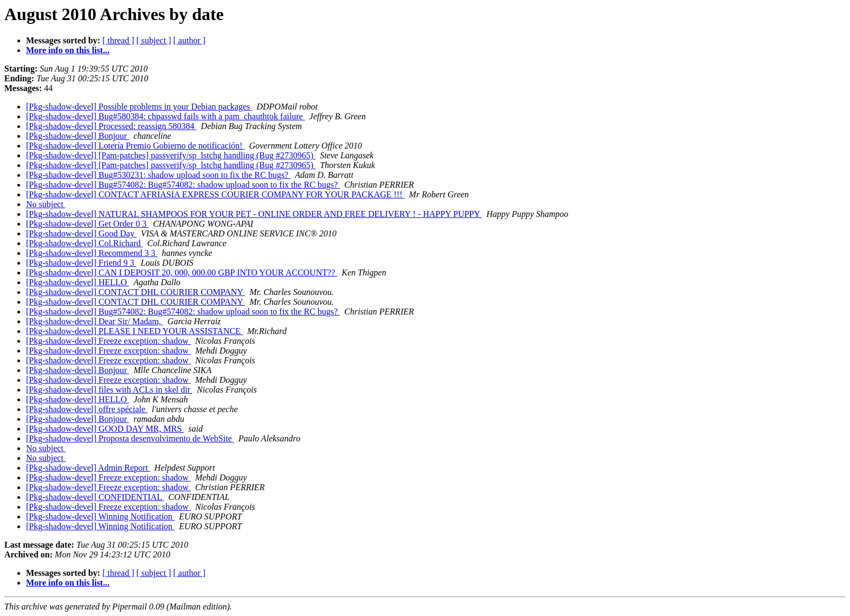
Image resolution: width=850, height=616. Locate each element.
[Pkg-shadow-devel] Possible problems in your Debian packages (139, 107)
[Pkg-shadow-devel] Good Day (81, 233)
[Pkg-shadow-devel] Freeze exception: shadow (108, 341)
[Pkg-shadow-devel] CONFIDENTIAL (95, 497)
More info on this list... (68, 50)
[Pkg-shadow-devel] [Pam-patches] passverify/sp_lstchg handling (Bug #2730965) (171, 155)
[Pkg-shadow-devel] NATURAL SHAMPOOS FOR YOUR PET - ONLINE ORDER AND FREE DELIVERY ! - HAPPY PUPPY (254, 214)
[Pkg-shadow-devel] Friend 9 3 (81, 263)
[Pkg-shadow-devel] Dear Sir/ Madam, (95, 321)
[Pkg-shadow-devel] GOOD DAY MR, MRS (105, 429)
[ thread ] (118, 40)
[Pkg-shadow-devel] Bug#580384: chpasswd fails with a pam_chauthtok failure (166, 116)
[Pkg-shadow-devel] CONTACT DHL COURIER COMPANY (136, 292)
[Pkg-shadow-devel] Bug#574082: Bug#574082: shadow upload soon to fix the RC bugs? (183, 185)
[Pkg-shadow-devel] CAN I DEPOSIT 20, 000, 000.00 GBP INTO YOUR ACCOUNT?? (182, 272)
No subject (46, 204)
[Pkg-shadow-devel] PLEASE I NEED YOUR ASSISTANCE (134, 331)
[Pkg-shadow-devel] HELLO (78, 282)
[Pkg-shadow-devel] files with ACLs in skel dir (109, 390)
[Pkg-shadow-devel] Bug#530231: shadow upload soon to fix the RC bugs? (158, 175)
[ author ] (190, 40)
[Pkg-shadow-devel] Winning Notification (100, 516)
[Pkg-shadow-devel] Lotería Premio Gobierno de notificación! (135, 146)
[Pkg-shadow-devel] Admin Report (88, 468)
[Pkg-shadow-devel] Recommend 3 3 (92, 253)
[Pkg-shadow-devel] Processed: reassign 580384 (111, 126)
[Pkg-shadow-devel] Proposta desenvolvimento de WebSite (130, 438)
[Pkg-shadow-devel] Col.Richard (85, 243)
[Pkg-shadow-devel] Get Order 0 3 (87, 224)
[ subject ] (154, 40)
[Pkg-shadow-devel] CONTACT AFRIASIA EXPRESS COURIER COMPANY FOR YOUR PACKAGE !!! (215, 194)
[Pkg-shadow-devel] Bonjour (78, 136)
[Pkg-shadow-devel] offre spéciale (87, 409)
